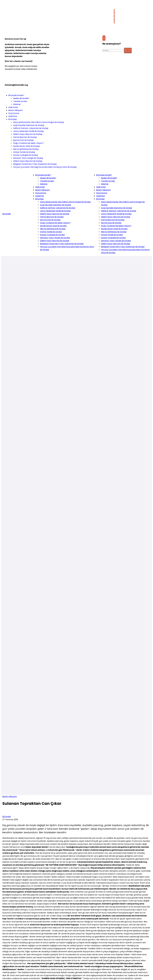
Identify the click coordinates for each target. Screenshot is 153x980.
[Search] (113, 50)
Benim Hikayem (10, 797)
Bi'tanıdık (7, 214)
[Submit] (128, 50)
